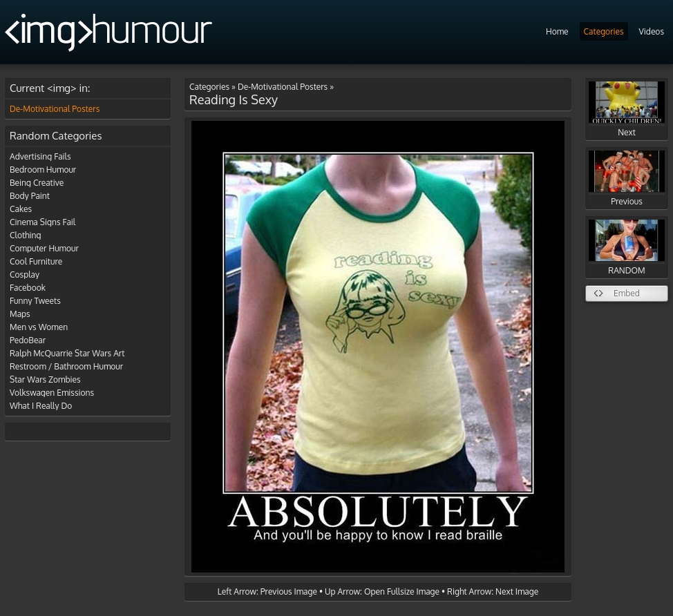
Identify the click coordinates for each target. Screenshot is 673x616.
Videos (652, 31)
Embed (627, 293)
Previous (627, 179)
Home (557, 31)
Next (627, 109)
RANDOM (627, 248)
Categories (604, 31)
